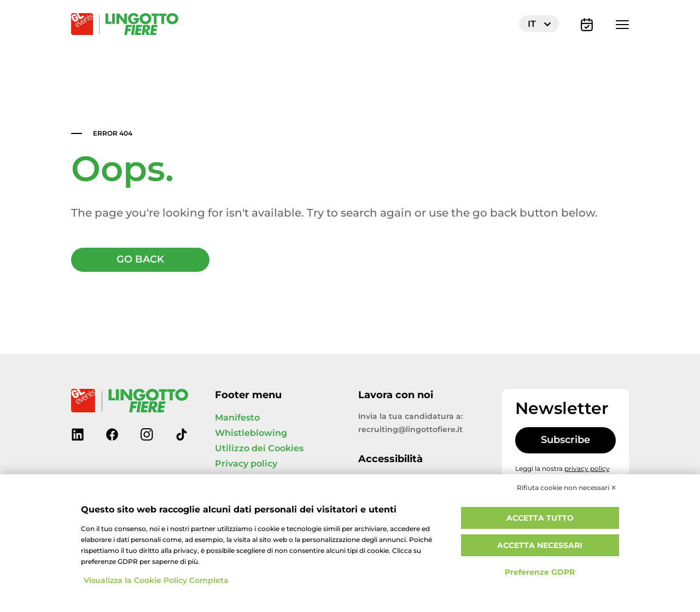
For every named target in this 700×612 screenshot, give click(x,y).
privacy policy (587, 469)
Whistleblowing (251, 433)
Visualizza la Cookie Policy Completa (156, 581)
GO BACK (140, 260)
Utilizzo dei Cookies (259, 448)
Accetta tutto (540, 518)
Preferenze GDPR (540, 572)
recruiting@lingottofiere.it (410, 430)
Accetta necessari (540, 546)
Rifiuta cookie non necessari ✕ (567, 488)
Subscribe (565, 440)
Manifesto (237, 418)
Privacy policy (246, 464)
